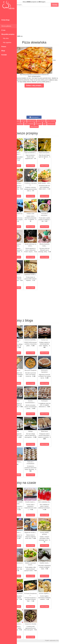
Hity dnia (5, 38)
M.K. (66, 640)
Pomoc (4, 47)
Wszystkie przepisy (8, 34)
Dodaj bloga (5, 20)
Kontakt (4, 55)
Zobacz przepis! (25, 166)
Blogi (3, 51)
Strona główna (6, 26)
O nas (3, 30)
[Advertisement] (42, 21)
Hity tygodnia (6, 42)
